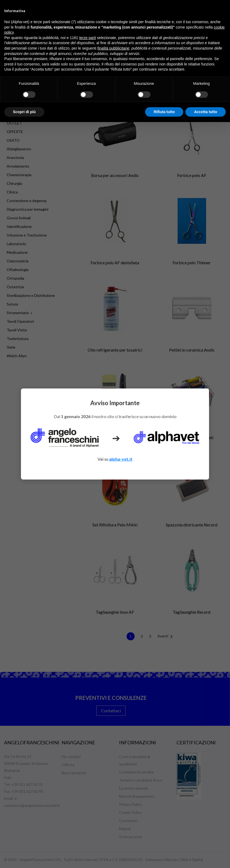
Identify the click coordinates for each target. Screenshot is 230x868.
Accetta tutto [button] (206, 112)
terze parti (88, 38)
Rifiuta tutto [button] (164, 112)
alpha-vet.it (121, 459)
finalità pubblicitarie (113, 48)
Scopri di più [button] (24, 112)
